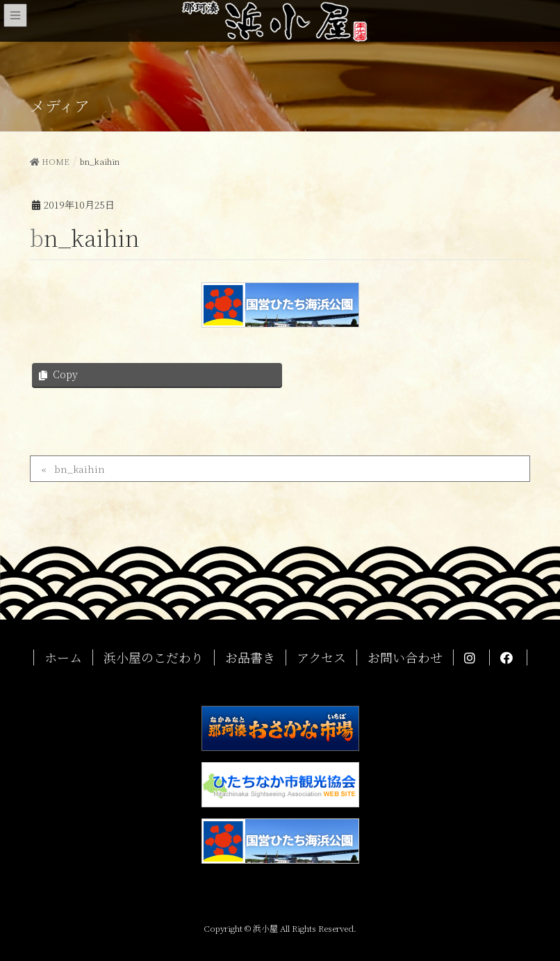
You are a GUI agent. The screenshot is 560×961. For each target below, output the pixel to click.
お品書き (250, 657)
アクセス (321, 657)
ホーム (63, 657)
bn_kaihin (80, 469)
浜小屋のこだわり (154, 657)
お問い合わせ (405, 657)
